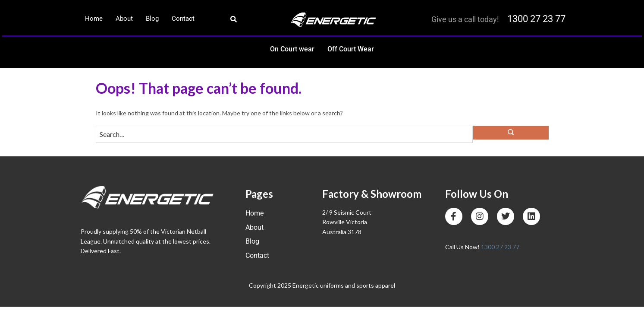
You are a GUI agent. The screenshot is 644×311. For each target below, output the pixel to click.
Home (94, 19)
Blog (152, 19)
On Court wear (292, 49)
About (124, 19)
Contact (183, 19)
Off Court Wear (351, 49)
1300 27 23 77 (536, 19)
